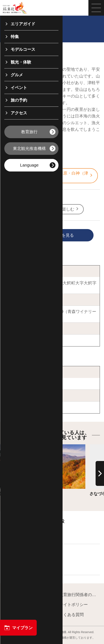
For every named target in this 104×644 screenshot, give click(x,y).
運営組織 (15, 605)
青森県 (17, 161)
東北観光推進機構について (27, 595)
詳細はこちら (31, 447)
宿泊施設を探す (26, 533)
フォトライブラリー (25, 615)
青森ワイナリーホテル (28, 340)
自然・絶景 (22, 209)
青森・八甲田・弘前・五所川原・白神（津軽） (51, 176)
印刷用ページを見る (45, 236)
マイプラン (18, 628)
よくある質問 (69, 615)
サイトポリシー (71, 605)
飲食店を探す (24, 564)
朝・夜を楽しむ (62, 209)
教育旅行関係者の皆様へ (77, 595)
